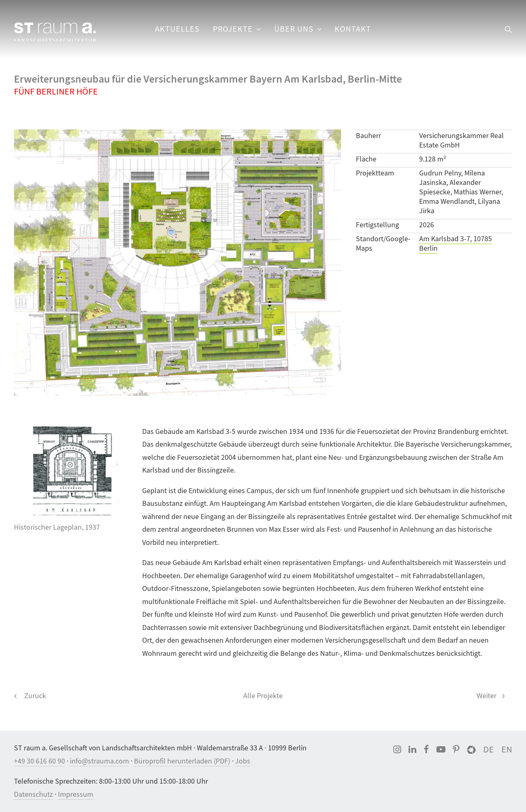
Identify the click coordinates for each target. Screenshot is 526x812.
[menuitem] (177, 29)
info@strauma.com (99, 761)
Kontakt (353, 29)
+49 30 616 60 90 (39, 761)
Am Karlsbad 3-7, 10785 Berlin (456, 244)
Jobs (243, 761)
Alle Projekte (263, 696)
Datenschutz (33, 795)
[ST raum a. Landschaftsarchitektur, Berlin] (55, 33)
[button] (508, 29)
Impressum (76, 795)
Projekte (237, 29)
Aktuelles (177, 29)
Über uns (298, 29)
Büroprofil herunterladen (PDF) (182, 761)
